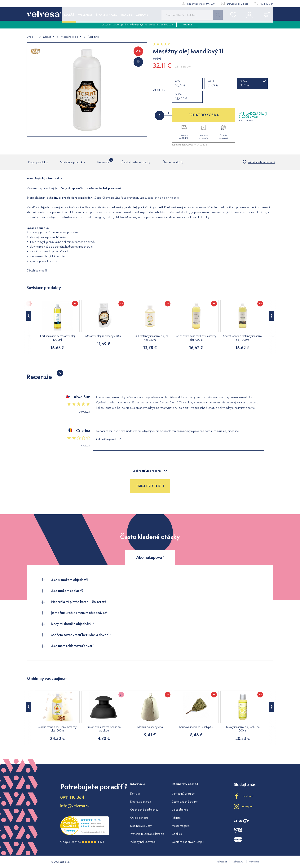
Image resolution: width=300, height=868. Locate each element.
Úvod (30, 37)
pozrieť (187, 27)
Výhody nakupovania (143, 842)
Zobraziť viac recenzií (150, 471)
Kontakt (135, 794)
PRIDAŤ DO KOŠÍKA (204, 115)
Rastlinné (93, 37)
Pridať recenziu (150, 486)
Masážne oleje (69, 37)
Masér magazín (181, 826)
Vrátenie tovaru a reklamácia (147, 834)
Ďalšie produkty (173, 162)
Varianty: (159, 90)
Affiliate (176, 818)
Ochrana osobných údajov (188, 842)
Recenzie (103, 161)
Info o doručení (246, 120)
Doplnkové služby (141, 826)
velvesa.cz (222, 862)
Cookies (177, 834)
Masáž (47, 37)
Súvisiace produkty (73, 162)
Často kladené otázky (136, 162)
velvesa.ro (254, 862)
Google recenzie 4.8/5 (82, 842)
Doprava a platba (141, 802)
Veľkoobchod (180, 810)
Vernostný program (183, 794)
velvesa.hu (238, 862)
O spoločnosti (139, 818)
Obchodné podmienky (144, 810)
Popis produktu (38, 162)
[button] (29, 316)
